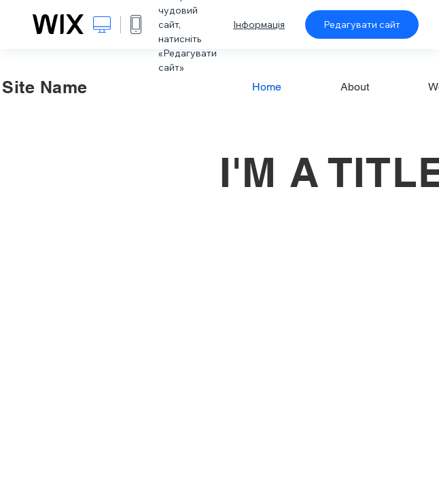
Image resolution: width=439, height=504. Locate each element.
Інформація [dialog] (259, 24)
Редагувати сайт (362, 24)
